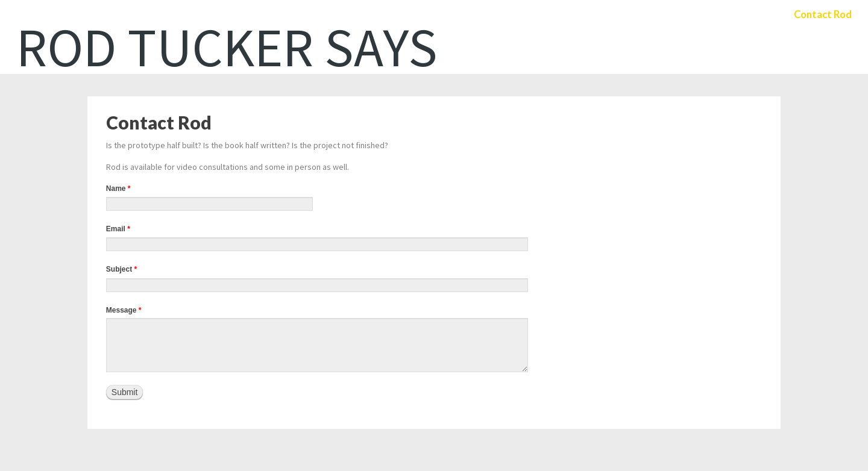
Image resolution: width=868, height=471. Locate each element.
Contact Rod (821, 15)
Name (118, 189)
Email (118, 229)
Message (124, 310)
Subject (121, 269)
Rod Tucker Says (227, 47)
